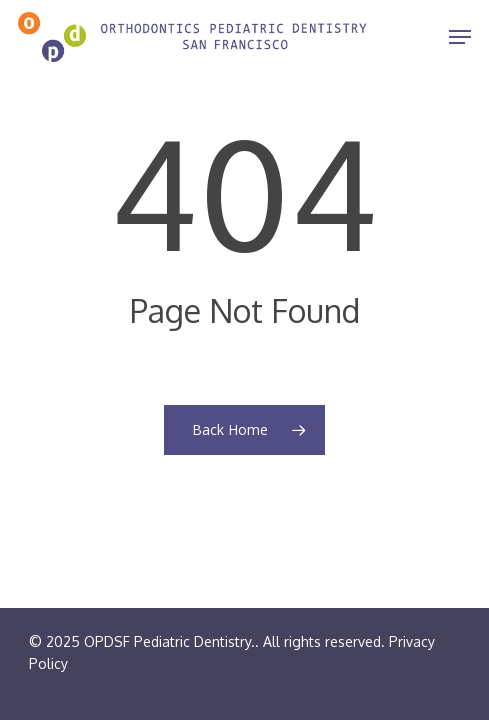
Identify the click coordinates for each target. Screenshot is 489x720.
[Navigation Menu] (460, 37)
